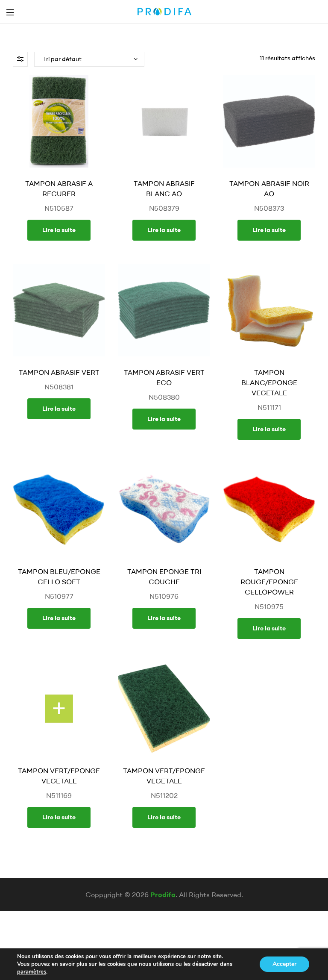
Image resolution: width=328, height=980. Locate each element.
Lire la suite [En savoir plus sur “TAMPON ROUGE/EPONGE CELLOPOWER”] (269, 628)
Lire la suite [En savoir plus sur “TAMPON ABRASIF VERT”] (59, 409)
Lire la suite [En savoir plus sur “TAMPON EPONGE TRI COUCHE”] (164, 618)
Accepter (284, 964)
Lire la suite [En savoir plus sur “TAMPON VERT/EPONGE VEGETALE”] (59, 817)
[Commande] (89, 59)
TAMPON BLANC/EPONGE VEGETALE (269, 383)
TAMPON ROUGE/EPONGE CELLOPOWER (269, 582)
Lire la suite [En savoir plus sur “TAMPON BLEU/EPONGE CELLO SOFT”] (59, 618)
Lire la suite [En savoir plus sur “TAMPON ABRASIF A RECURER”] (59, 230)
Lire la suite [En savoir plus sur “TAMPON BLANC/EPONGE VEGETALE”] (269, 429)
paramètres (32, 972)
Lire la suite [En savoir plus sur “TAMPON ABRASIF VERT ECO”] (164, 419)
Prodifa (163, 895)
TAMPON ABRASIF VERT (59, 372)
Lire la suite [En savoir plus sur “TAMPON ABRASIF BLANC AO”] (164, 230)
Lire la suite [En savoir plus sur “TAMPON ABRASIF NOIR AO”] (269, 230)
